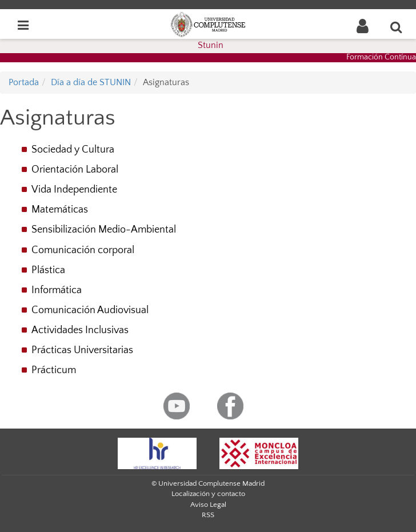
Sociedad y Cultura (73, 150)
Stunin (211, 45)
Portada (24, 82)
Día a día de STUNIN (91, 82)
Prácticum (54, 370)
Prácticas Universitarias (82, 350)
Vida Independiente (74, 190)
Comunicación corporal (83, 250)
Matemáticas (60, 210)
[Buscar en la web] (397, 27)
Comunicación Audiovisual (90, 310)
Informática (57, 290)
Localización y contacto (208, 494)
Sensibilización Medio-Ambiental (104, 230)
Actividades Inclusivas (80, 330)
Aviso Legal (208, 505)
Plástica (48, 270)
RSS (208, 515)
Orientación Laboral (75, 170)
